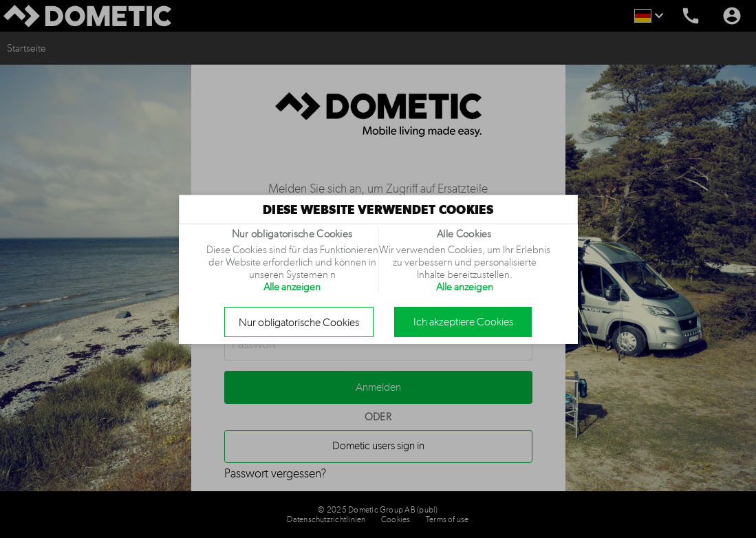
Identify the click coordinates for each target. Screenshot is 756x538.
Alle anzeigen (292, 287)
